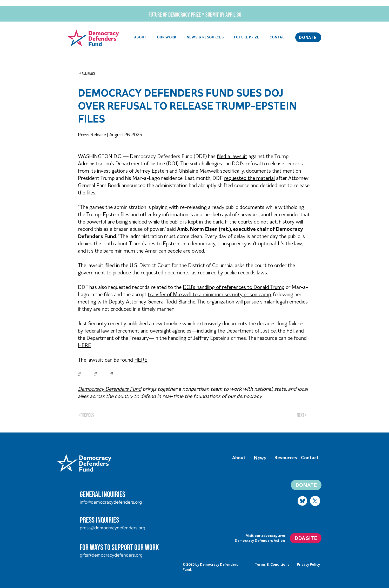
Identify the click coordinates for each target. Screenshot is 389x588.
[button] (167, 38)
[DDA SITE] (306, 538)
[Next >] (303, 415)
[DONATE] (308, 37)
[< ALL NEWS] (87, 73)
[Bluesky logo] (302, 501)
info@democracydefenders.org (111, 502)
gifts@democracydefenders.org (111, 555)
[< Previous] (95, 415)
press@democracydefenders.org (112, 528)
